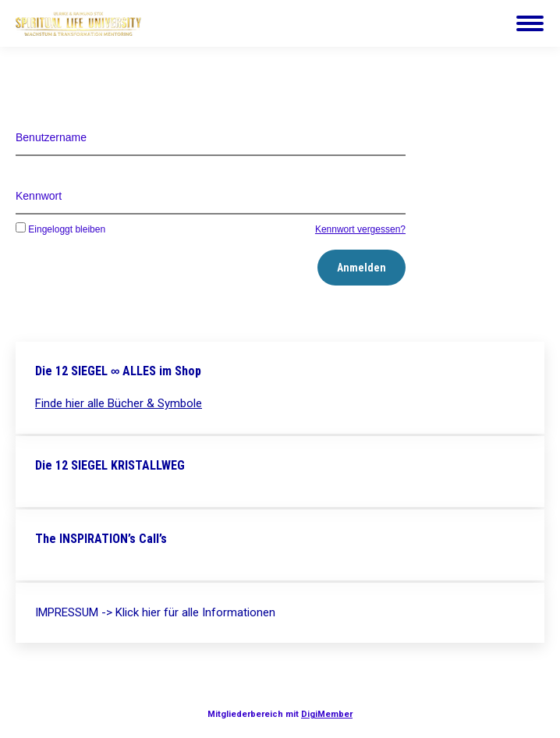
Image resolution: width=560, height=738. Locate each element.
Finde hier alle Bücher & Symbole (119, 403)
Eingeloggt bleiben (60, 229)
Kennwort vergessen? (360, 229)
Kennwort (39, 196)
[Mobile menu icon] (530, 23)
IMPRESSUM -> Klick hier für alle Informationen (155, 612)
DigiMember (327, 714)
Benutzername (51, 137)
